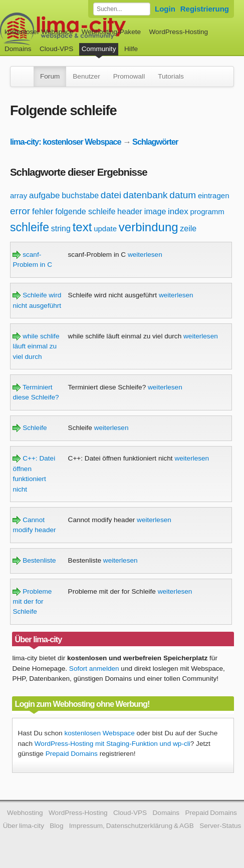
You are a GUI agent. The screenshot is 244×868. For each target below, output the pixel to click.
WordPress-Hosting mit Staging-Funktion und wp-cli (112, 744)
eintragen (214, 195)
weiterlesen (145, 255)
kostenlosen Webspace (99, 733)
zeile (188, 229)
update (105, 229)
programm (207, 211)
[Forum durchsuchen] (122, 9)
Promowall (129, 76)
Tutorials (171, 76)
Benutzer (86, 76)
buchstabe (80, 195)
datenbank (146, 195)
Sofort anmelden (94, 669)
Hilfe (131, 49)
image (155, 211)
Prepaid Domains (72, 754)
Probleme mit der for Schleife (32, 602)
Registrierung (205, 9)
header (130, 211)
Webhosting (25, 813)
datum (183, 195)
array (19, 195)
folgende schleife (85, 211)
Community (99, 49)
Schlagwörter (155, 142)
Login (165, 9)
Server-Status (220, 826)
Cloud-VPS (56, 49)
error (20, 211)
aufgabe (44, 195)
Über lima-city (24, 826)
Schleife (30, 428)
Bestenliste (34, 560)
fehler (43, 211)
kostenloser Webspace (39, 32)
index (178, 211)
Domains (18, 49)
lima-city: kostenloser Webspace (66, 142)
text (82, 227)
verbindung (149, 227)
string (61, 229)
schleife (30, 227)
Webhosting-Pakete (111, 32)
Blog (56, 826)
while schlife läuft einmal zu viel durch (36, 346)
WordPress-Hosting (178, 32)
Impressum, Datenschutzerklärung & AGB (132, 826)
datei (111, 195)
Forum (50, 76)
